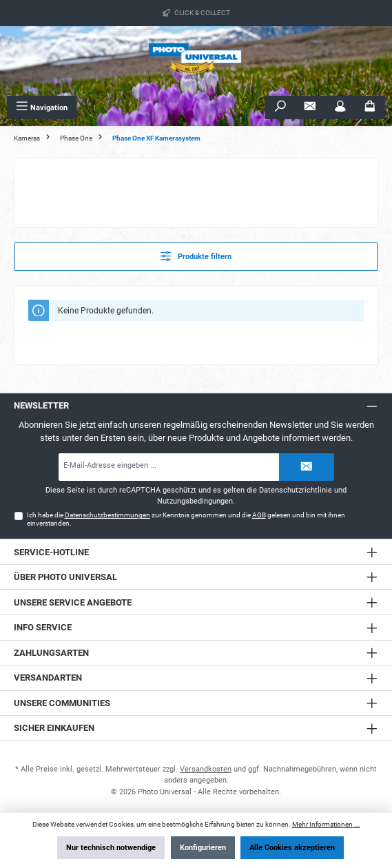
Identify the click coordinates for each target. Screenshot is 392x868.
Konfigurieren (203, 848)
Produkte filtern (196, 256)
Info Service (43, 627)
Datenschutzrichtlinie (296, 490)
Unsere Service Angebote (73, 602)
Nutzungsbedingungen (195, 501)
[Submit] (307, 467)
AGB (259, 515)
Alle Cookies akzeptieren (292, 848)
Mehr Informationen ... (326, 824)
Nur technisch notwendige (111, 848)
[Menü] (42, 107)
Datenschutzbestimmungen (107, 515)
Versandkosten (206, 769)
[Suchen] (280, 107)
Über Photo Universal (65, 577)
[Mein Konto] (340, 107)
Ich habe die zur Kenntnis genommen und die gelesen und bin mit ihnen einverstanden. (186, 519)
